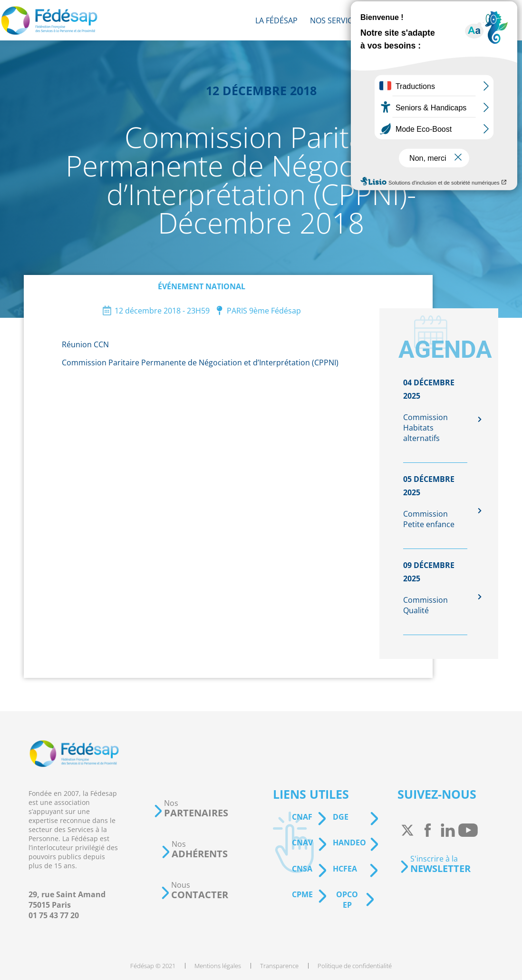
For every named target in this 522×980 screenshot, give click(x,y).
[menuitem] (276, 20)
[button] (191, 808)
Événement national (202, 286)
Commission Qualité (425, 605)
